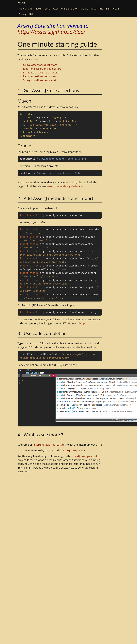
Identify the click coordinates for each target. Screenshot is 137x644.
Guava (85, 9)
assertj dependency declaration (66, 186)
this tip (81, 323)
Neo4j (116, 9)
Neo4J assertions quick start (40, 76)
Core (47, 9)
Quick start (26, 9)
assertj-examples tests (85, 456)
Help (32, 14)
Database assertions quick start (42, 72)
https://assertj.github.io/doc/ (51, 32)
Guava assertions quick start (40, 65)
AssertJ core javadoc (74, 450)
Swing (23, 14)
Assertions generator (65, 9)
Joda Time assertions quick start (42, 69)
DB (108, 9)
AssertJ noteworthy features (49, 445)
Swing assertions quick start (40, 80)
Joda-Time (97, 9)
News (38, 9)
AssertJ (22, 3)
